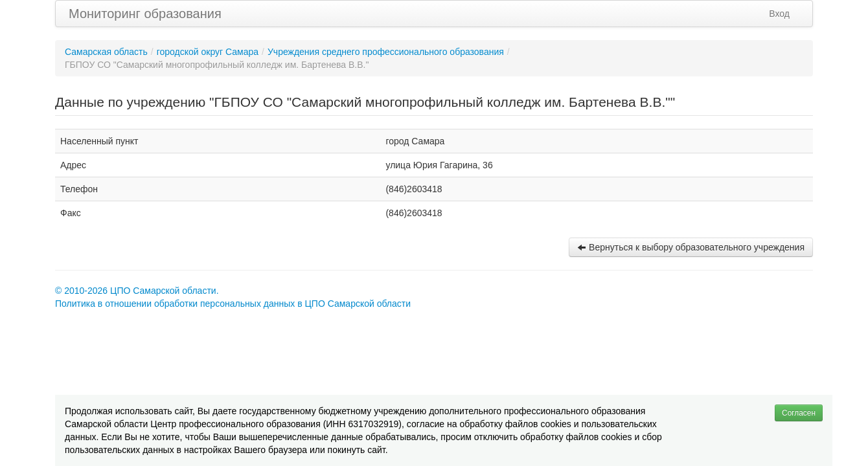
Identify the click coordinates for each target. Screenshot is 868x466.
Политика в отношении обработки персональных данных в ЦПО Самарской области (233, 304)
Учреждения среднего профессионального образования (386, 52)
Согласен (799, 413)
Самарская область (106, 52)
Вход (779, 14)
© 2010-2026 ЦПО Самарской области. (137, 291)
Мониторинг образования (145, 14)
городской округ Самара (208, 52)
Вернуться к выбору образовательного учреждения (691, 247)
